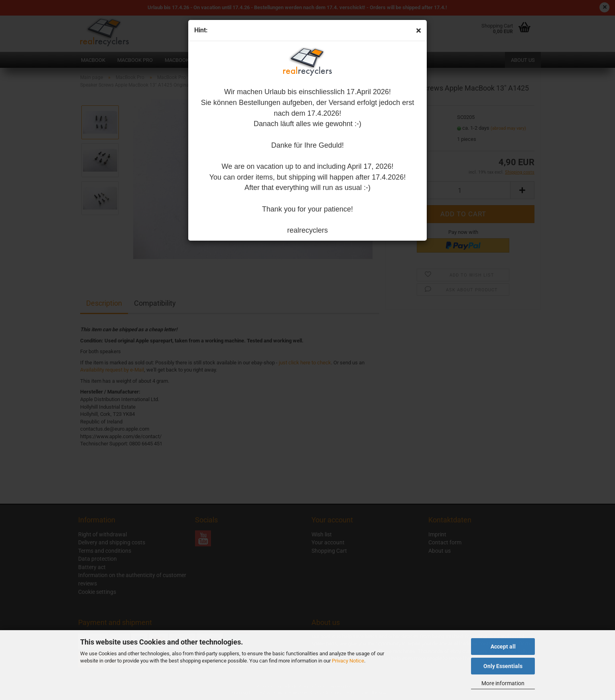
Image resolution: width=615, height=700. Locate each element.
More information (503, 683)
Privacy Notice (348, 661)
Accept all (503, 647)
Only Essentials (503, 666)
